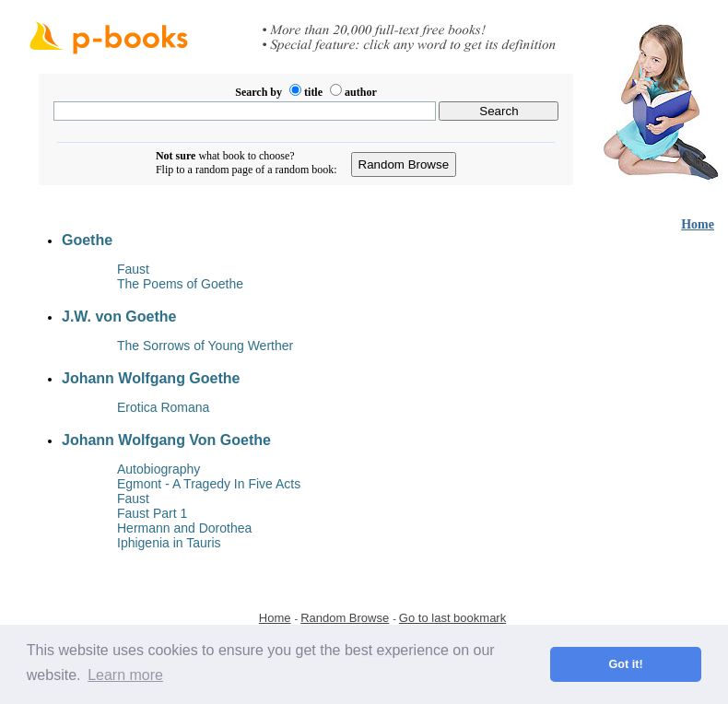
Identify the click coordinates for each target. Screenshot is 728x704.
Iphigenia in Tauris (169, 543)
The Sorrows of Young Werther (205, 346)
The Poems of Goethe (180, 284)
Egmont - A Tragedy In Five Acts (209, 484)
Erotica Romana (163, 407)
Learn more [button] (125, 675)
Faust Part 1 (152, 513)
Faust (133, 269)
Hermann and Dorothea (184, 528)
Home (698, 224)
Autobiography (159, 469)
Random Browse (345, 618)
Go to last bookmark (452, 618)
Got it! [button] (626, 664)
